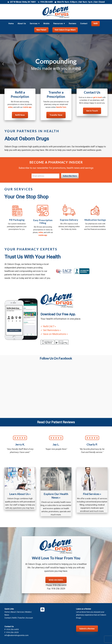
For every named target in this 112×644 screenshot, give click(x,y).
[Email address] (45, 176)
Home (11, 23)
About (13, 612)
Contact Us (92, 92)
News (7, 615)
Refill (96, 23)
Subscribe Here (70, 176)
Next (109, 64)
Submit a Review (87, 629)
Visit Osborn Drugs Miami (65, 30)
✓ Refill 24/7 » (48, 326)
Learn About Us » (20, 494)
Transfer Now (56, 115)
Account (29, 618)
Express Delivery (69, 220)
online (10, 107)
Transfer (21, 618)
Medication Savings (95, 220)
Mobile (46, 23)
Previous (3, 64)
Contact (84, 23)
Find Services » (92, 494)
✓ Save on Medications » (54, 334)
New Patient (41, 30)
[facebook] (42, 610)
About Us (22, 23)
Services (20, 612)
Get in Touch (92, 111)
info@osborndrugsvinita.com (17, 635)
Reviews (73, 23)
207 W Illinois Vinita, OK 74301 (23, 2)
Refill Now (20, 115)
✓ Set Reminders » (51, 330)
